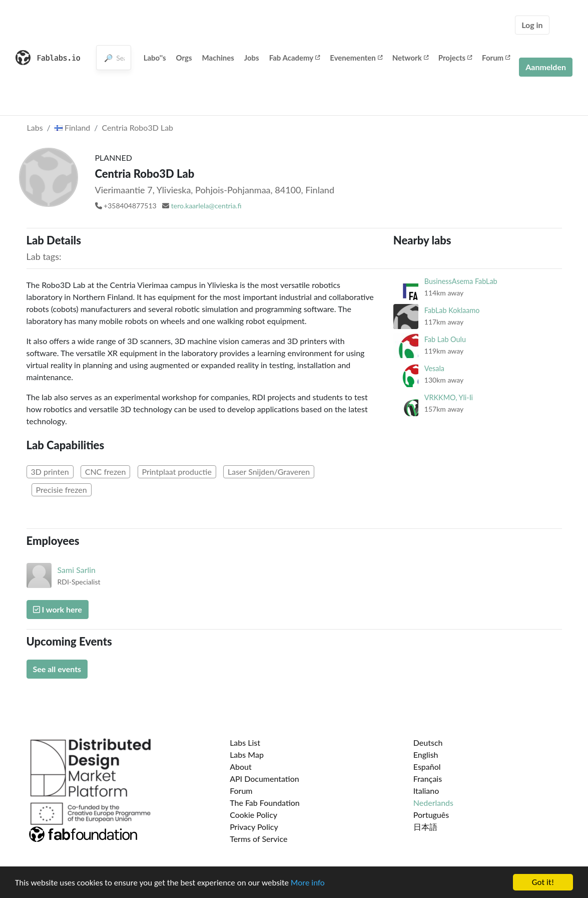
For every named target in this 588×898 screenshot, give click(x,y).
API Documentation (264, 779)
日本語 (425, 827)
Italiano (426, 791)
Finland (73, 127)
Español (427, 767)
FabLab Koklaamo (452, 310)
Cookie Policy (253, 815)
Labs (35, 127)
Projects (455, 58)
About (241, 767)
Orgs (184, 58)
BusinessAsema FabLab (461, 281)
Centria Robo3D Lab (138, 127)
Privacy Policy (254, 827)
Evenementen (356, 58)
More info (308, 883)
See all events (57, 669)
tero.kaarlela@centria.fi (206, 206)
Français (428, 779)
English (426, 755)
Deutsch (428, 742)
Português (431, 815)
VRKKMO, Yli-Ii (449, 397)
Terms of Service (258, 839)
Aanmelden (546, 67)
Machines (218, 58)
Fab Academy (295, 58)
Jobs (252, 58)
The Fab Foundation (265, 803)
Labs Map (247, 755)
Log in (532, 25)
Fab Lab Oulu (445, 339)
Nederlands (433, 803)
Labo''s (155, 58)
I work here (58, 609)
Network (410, 58)
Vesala (434, 368)
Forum (496, 58)
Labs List (245, 742)
